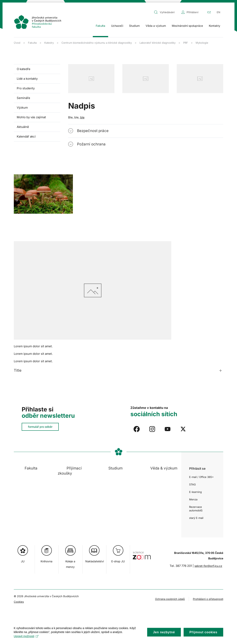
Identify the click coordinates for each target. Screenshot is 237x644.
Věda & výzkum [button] (164, 468)
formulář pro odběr (40, 427)
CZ (209, 12)
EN (218, 12)
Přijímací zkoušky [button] (70, 471)
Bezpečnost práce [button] (93, 131)
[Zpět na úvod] (37, 22)
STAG (192, 484)
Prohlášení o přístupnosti (208, 599)
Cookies (19, 602)
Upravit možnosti (26, 640)
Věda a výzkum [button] (156, 26)
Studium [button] (134, 26)
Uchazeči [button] (117, 26)
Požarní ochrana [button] (91, 144)
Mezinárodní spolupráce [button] (187, 26)
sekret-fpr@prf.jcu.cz (208, 566)
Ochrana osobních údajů (170, 599)
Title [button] (18, 370)
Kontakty (215, 26)
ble (82, 117)
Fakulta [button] (100, 26)
